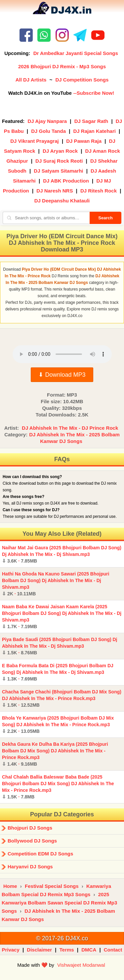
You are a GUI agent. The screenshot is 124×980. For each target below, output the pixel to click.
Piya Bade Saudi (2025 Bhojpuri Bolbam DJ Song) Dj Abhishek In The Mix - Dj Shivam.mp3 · (60, 646)
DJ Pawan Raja (84, 141)
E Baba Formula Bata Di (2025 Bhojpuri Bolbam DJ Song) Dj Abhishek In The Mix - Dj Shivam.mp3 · (58, 672)
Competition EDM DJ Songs (40, 854)
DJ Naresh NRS (55, 191)
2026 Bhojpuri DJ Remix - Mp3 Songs (62, 66)
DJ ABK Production (66, 181)
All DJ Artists (31, 80)
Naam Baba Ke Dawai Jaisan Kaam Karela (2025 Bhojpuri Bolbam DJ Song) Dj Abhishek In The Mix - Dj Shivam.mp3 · (62, 617)
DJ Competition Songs (82, 80)
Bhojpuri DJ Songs (30, 828)
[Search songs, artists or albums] (46, 218)
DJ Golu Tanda (48, 131)
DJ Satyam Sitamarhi (58, 171)
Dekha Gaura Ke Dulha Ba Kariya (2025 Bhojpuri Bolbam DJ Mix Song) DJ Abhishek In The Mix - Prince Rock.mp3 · (55, 754)
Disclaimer (39, 950)
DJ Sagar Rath (91, 121)
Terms (67, 950)
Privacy (10, 950)
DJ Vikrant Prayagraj (34, 141)
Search (105, 218)
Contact (113, 950)
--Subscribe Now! (94, 93)
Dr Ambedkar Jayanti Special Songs (76, 53)
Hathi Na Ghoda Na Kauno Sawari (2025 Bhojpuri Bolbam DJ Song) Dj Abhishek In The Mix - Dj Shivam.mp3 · (56, 584)
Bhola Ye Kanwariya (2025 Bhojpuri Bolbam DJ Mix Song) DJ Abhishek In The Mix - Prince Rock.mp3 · (58, 725)
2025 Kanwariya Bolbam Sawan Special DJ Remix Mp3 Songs (59, 903)
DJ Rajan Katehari (95, 131)
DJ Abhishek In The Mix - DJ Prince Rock (70, 428)
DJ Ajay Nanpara (47, 121)
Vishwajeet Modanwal (81, 965)
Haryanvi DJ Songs (30, 867)
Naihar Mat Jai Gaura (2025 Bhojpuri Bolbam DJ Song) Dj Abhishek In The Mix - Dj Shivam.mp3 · (62, 554)
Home (10, 886)
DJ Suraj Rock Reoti (59, 161)
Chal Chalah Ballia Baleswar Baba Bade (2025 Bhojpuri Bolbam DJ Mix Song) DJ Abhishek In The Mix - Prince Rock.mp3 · (58, 787)
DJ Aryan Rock (60, 151)
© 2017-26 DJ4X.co (62, 938)
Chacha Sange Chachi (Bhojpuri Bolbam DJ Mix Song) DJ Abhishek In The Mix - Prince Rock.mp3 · (62, 698)
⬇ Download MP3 (62, 375)
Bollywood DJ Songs (32, 841)
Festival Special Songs (52, 886)
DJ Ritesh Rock (99, 191)
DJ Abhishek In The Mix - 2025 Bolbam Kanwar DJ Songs (74, 438)
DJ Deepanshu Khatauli (62, 201)
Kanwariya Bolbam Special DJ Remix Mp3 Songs (56, 890)
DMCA (89, 950)
